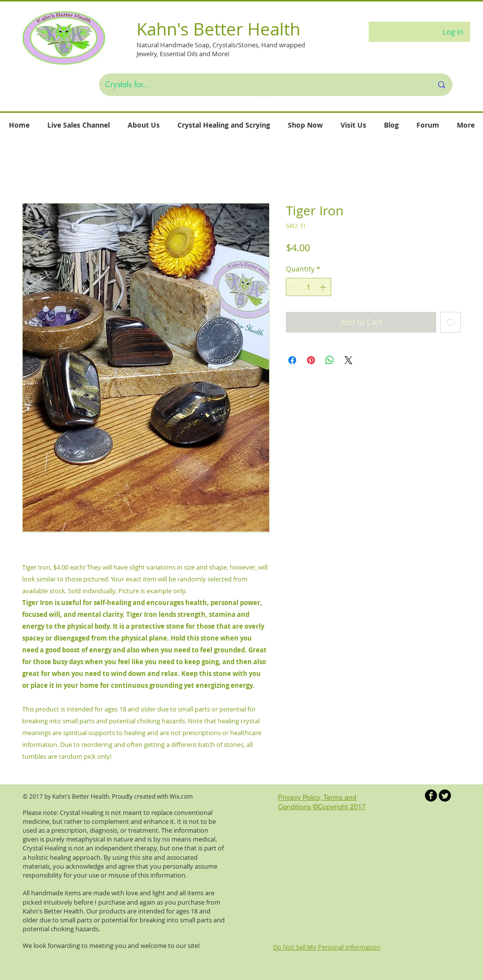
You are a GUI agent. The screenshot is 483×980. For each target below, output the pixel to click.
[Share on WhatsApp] (330, 360)
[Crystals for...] (261, 85)
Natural (148, 45)
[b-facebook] (431, 795)
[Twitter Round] (445, 795)
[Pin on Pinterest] (311, 360)
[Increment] (324, 287)
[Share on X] (348, 360)
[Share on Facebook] (292, 360)
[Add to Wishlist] (450, 322)
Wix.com (181, 796)
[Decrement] (293, 287)
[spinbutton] (309, 287)
